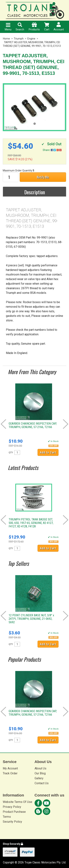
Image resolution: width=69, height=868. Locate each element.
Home (6, 39)
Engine (31, 39)
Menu (8, 27)
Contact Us (42, 783)
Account (59, 27)
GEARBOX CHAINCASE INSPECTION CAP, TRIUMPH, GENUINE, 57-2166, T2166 (33, 425)
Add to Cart (48, 452)
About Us (40, 768)
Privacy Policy (12, 807)
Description (35, 192)
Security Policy (12, 822)
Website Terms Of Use (17, 802)
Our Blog (40, 773)
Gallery (39, 778)
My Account (10, 768)
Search (20, 27)
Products (34, 27)
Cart (47, 27)
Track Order (10, 773)
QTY (11, 453)
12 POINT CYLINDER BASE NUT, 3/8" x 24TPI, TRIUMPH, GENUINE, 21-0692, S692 (31, 619)
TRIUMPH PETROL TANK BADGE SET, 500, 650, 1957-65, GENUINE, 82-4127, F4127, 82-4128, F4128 (31, 523)
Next (66, 424)
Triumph (19, 39)
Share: (52, 150)
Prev (3, 424)
